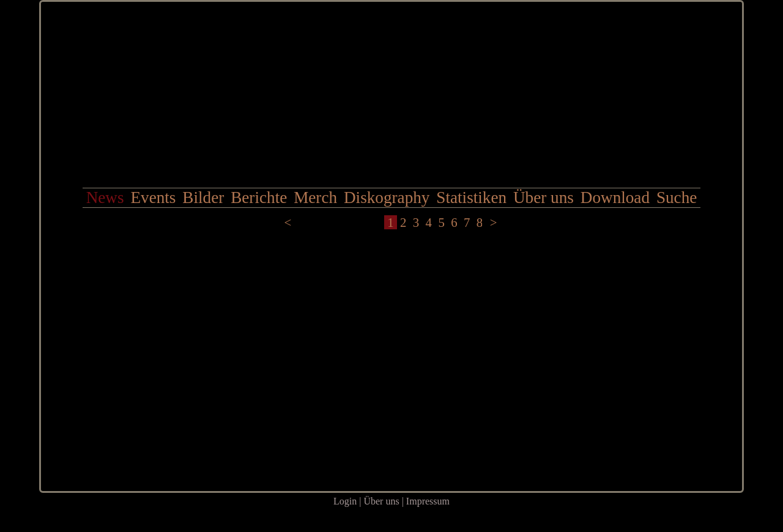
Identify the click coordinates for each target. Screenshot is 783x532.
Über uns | (384, 501)
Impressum (428, 501)
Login (345, 501)
